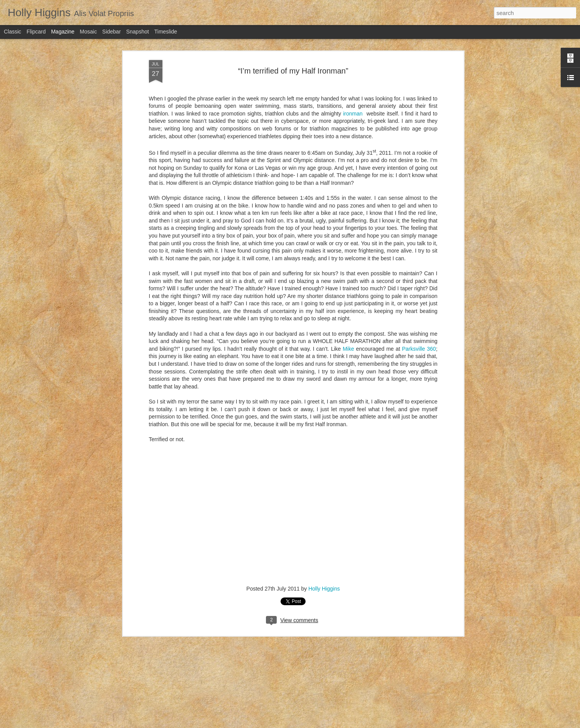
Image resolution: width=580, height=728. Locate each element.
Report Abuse (364, 724)
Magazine (63, 32)
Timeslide (166, 32)
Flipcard (36, 32)
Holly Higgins (324, 396)
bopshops (300, 724)
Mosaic (88, 32)
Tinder (221, 632)
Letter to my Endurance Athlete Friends (266, 545)
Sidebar (112, 32)
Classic (13, 32)
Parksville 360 (419, 156)
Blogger (342, 724)
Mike (349, 156)
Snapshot (138, 32)
